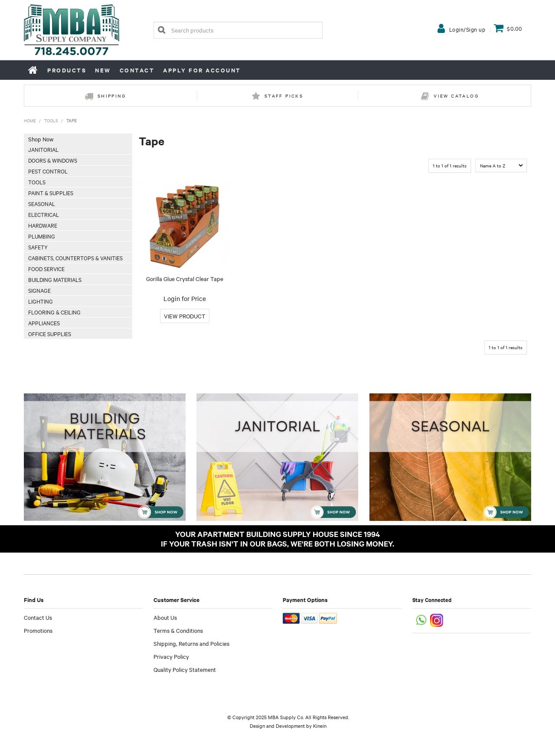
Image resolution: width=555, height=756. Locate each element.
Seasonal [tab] (42, 203)
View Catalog (456, 96)
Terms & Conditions (178, 630)
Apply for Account (202, 70)
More (185, 316)
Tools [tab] (37, 182)
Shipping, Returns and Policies (191, 643)
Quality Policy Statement (185, 669)
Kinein (320, 726)
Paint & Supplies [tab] (51, 193)
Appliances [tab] (44, 323)
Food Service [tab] (46, 268)
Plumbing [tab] (42, 236)
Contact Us (38, 617)
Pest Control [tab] (48, 171)
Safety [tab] (38, 247)
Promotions (38, 630)
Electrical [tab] (44, 214)
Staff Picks (284, 96)
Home (33, 70)
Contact (137, 70)
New (103, 70)
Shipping (112, 96)
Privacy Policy (171, 656)
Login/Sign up (467, 29)
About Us (165, 617)
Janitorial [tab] (43, 149)
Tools (51, 120)
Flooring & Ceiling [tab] (54, 312)
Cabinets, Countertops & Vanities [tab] (75, 258)
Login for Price (185, 298)
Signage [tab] (39, 290)
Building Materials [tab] (55, 279)
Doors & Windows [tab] (53, 160)
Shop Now (41, 139)
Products (67, 70)
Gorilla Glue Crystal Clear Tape (185, 278)
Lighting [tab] (41, 301)
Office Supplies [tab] (50, 334)
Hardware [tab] (43, 225)
